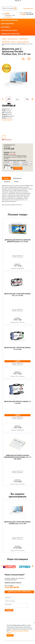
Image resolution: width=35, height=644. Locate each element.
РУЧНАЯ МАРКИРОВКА (7, 24)
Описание (6, 178)
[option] (17, 79)
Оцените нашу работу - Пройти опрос (19, 592)
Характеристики (17, 178)
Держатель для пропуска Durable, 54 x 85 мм (17, 403)
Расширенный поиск (28, 8)
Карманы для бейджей (23, 42)
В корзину (18, 168)
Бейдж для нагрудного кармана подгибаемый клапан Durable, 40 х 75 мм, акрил (18, 457)
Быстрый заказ (8, 17)
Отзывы (16, 182)
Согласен (10, 635)
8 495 (12, 588)
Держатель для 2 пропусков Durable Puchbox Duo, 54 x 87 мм (17, 523)
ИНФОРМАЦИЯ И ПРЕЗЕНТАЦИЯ (10, 34)
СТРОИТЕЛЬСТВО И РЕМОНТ (9, 31)
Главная (4, 39)
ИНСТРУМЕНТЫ (5, 27)
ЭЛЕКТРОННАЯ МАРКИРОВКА (9, 21)
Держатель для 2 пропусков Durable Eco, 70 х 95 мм (17, 295)
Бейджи (13, 42)
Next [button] (32, 100)
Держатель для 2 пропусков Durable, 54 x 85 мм (18, 349)
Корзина (7, 14)
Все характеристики (7, 120)
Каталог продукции (12, 39)
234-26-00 (27, 14)
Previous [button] (3, 100)
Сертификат (7, 182)
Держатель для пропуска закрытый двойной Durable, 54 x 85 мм (18, 241)
